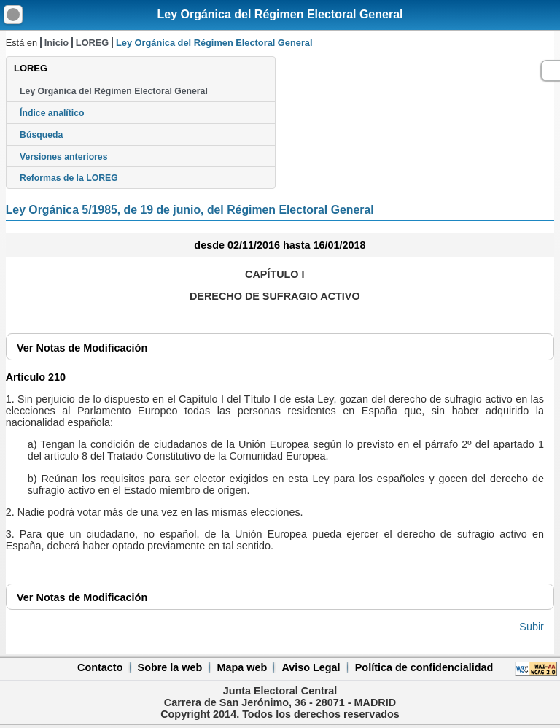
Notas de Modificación (82, 348)
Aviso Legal (311, 667)
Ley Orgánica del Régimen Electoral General (280, 14)
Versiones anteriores (63, 157)
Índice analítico (52, 113)
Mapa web (242, 667)
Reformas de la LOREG (69, 178)
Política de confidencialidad (424, 667)
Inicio (57, 43)
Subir (532, 627)
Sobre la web (170, 667)
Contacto (100, 667)
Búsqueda (41, 135)
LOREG (93, 43)
